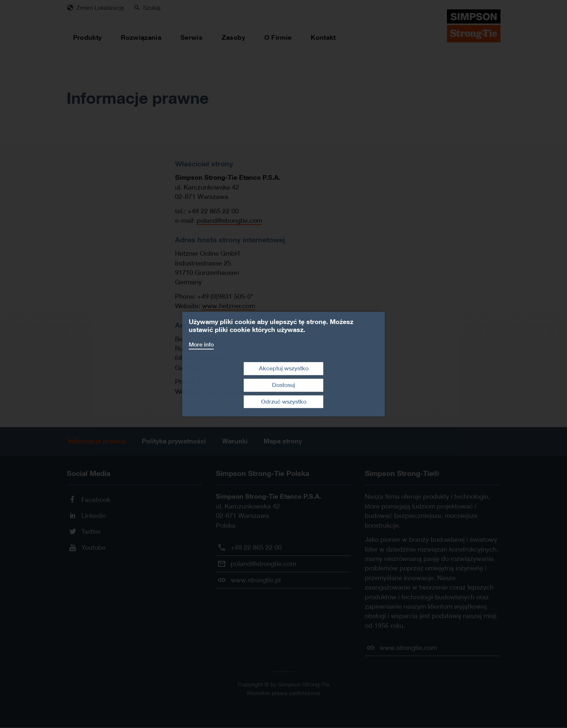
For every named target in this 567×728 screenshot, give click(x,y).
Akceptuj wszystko (284, 368)
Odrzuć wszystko (284, 402)
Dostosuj (283, 385)
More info (201, 344)
